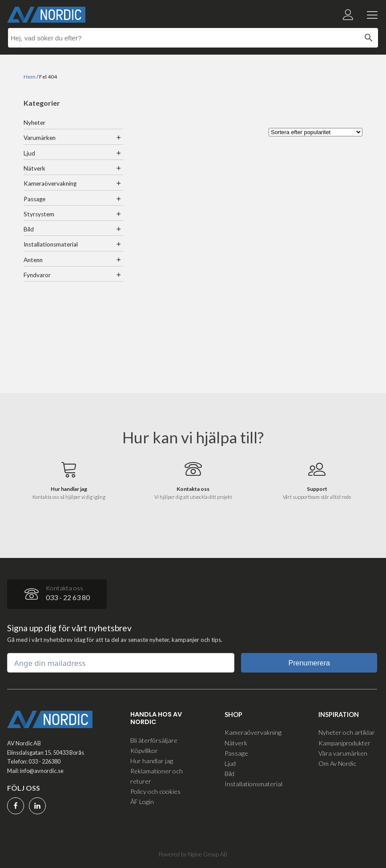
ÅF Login (142, 802)
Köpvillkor (144, 751)
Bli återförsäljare (154, 740)
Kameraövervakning (50, 183)
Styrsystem (39, 214)
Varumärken (40, 138)
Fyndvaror (37, 275)
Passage (34, 199)
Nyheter (34, 123)
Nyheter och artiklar (347, 732)
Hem (30, 77)
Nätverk (34, 168)
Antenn (33, 260)
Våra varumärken (343, 753)
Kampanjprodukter (344, 743)
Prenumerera (309, 663)
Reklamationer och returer (157, 776)
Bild (29, 229)
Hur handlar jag (152, 761)
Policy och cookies (155, 791)
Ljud (29, 153)
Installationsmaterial (51, 244)
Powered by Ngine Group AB (193, 854)
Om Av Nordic (337, 763)
